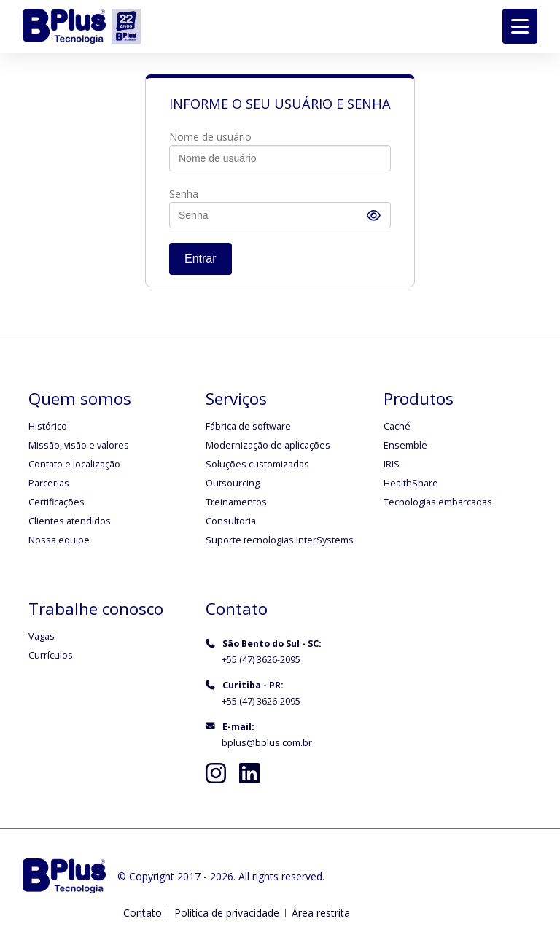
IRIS (392, 464)
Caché (397, 426)
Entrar (201, 259)
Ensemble (405, 445)
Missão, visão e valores (79, 445)
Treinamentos (236, 502)
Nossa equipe (59, 540)
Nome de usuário (210, 137)
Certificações (57, 502)
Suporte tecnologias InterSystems (280, 540)
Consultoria (231, 521)
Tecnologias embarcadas (438, 502)
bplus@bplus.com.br (267, 743)
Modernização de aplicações (268, 445)
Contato (143, 913)
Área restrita (321, 913)
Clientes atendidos (70, 521)
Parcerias (49, 483)
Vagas (42, 636)
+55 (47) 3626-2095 (261, 660)
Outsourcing (233, 483)
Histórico (48, 426)
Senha (184, 194)
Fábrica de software (248, 426)
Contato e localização (74, 464)
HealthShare (411, 483)
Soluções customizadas (257, 464)
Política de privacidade (227, 913)
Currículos (51, 655)
